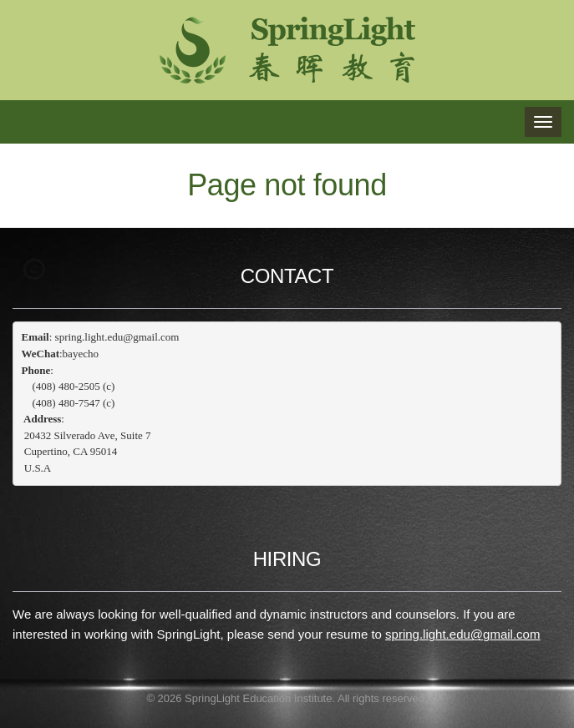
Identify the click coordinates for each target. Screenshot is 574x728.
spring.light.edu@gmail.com (462, 634)
